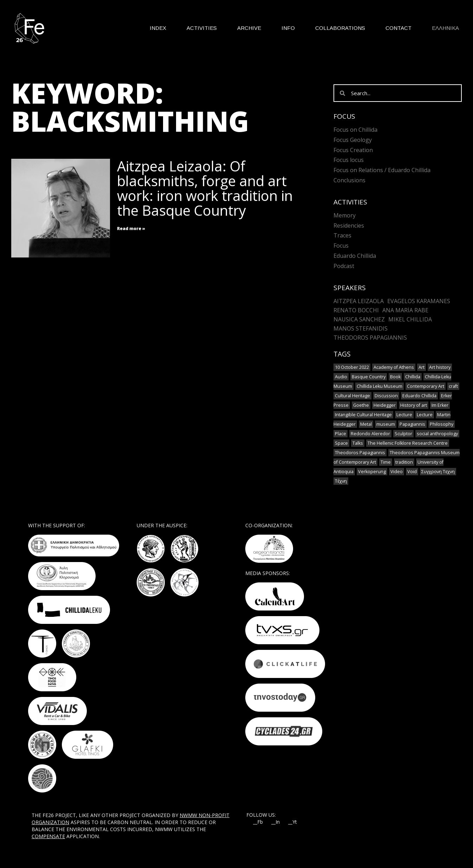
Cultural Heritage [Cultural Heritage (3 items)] (352, 396)
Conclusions (349, 180)
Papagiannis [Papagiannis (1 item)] (412, 424)
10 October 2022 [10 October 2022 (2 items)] (352, 367)
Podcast (344, 266)
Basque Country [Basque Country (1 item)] (369, 377)
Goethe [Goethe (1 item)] (361, 405)
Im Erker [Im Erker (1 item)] (440, 405)
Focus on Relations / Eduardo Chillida (382, 170)
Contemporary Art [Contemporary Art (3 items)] (426, 386)
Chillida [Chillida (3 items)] (413, 377)
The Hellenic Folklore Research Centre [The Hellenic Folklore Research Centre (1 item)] (408, 443)
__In (276, 822)
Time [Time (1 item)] (386, 462)
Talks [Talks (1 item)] (358, 443)
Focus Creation (353, 150)
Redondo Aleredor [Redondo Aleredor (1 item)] (370, 434)
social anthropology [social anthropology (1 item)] (437, 434)
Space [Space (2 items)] (341, 443)
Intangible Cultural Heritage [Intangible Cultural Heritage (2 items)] (363, 415)
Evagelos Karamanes (419, 301)
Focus (341, 246)
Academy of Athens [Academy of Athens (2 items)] (394, 367)
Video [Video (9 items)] (397, 472)
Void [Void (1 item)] (412, 472)
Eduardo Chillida (355, 256)
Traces (342, 235)
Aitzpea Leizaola (359, 301)
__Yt (293, 822)
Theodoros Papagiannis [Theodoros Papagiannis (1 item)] (360, 453)
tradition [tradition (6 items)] (404, 462)
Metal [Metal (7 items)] (366, 424)
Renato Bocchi (356, 310)
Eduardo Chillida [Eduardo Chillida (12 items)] (419, 396)
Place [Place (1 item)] (341, 434)
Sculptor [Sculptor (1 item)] (403, 434)
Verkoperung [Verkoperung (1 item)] (372, 472)
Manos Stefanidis (361, 328)
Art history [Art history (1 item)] (440, 367)
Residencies (349, 226)
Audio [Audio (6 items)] (341, 377)
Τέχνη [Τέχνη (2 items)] (341, 481)
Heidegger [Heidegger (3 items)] (385, 405)
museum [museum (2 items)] (386, 424)
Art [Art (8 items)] (422, 367)
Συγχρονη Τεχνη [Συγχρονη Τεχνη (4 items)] (438, 472)
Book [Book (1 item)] (395, 377)
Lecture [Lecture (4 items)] (404, 415)
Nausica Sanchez (359, 319)
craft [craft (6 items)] (453, 386)
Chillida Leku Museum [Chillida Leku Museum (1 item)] (380, 386)
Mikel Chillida (410, 319)
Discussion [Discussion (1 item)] (386, 396)
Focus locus (349, 160)
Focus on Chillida (355, 130)
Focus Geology (353, 140)
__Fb (258, 822)
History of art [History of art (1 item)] (414, 405)
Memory (345, 215)
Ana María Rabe (405, 310)
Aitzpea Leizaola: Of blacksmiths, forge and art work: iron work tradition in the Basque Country (205, 188)
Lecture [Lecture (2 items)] (425, 415)
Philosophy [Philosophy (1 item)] (442, 424)
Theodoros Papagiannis (370, 338)
